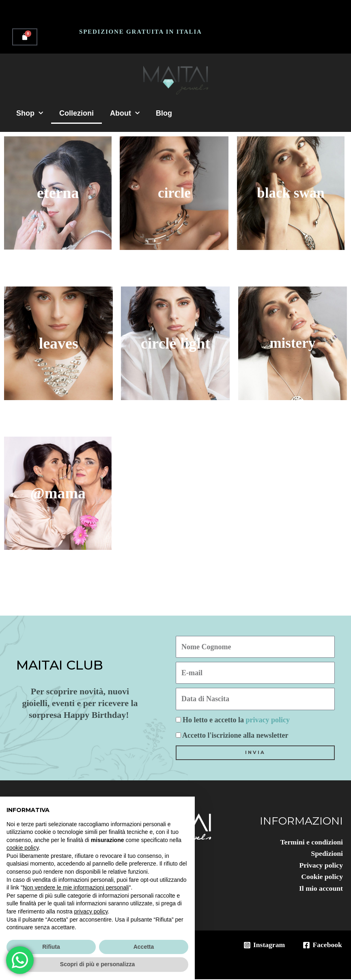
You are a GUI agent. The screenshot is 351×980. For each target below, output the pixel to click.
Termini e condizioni (311, 842)
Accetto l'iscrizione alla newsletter (235, 735)
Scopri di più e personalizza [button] (97, 964)
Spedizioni (327, 854)
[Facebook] (322, 946)
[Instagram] (263, 946)
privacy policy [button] (91, 911)
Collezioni (76, 113)
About (125, 113)
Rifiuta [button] (51, 947)
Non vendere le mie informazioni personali (76, 887)
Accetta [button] (144, 947)
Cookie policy (322, 877)
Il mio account (321, 889)
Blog (164, 113)
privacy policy (268, 720)
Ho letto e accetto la (236, 720)
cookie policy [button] (23, 848)
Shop (30, 113)
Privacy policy (321, 866)
